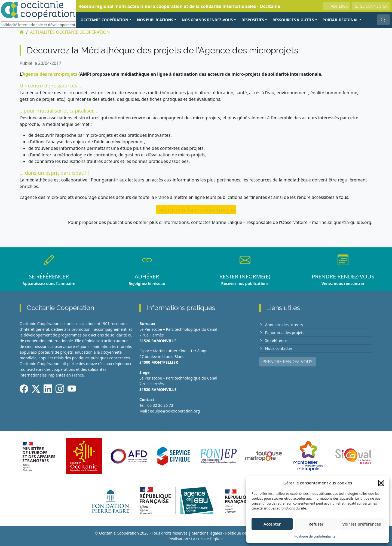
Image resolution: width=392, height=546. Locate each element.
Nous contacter (279, 348)
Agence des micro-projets (50, 74)
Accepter (272, 524)
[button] (381, 483)
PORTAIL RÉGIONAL (340, 20)
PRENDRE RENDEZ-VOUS (287, 362)
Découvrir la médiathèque (196, 210)
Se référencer (277, 340)
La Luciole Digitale (207, 539)
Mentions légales (207, 533)
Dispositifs (253, 20)
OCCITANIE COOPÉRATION (104, 20)
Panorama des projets (285, 333)
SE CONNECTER (371, 6)
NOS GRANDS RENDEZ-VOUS (207, 20)
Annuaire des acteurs (284, 325)
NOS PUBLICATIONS (155, 20)
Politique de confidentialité (315, 536)
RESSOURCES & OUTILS (293, 20)
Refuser (316, 524)
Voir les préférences (362, 524)
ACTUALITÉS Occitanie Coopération (70, 32)
